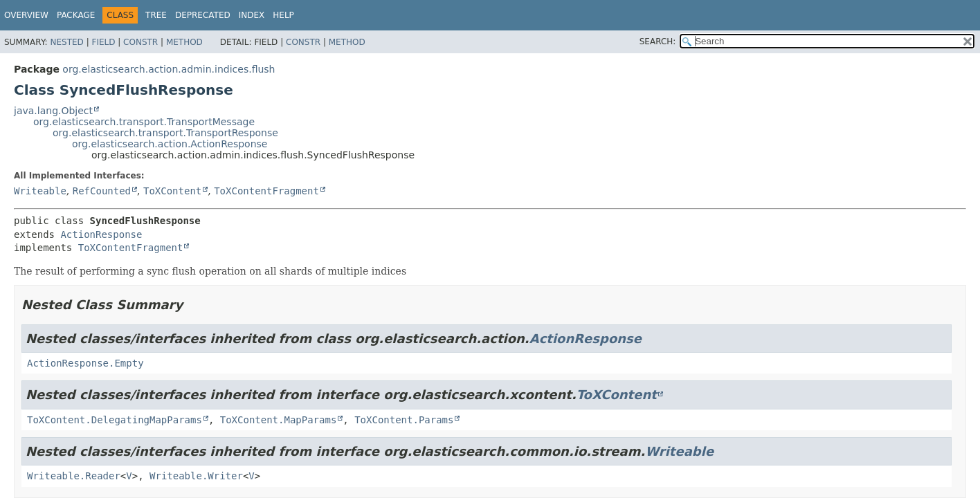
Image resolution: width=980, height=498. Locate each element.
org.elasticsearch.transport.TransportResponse (165, 133)
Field (103, 42)
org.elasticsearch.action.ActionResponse (170, 144)
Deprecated (203, 15)
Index (252, 15)
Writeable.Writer (196, 476)
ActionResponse (101, 234)
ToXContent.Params (404, 420)
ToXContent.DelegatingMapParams (115, 420)
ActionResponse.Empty (85, 363)
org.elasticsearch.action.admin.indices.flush (169, 69)
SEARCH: (658, 41)
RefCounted (102, 191)
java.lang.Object (53, 111)
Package (76, 15)
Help (283, 15)
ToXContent (172, 191)
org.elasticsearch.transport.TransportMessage (144, 122)
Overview (26, 15)
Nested (66, 42)
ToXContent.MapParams (279, 420)
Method (184, 42)
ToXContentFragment (266, 191)
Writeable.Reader (74, 476)
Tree (156, 15)
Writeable (40, 191)
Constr (140, 42)
